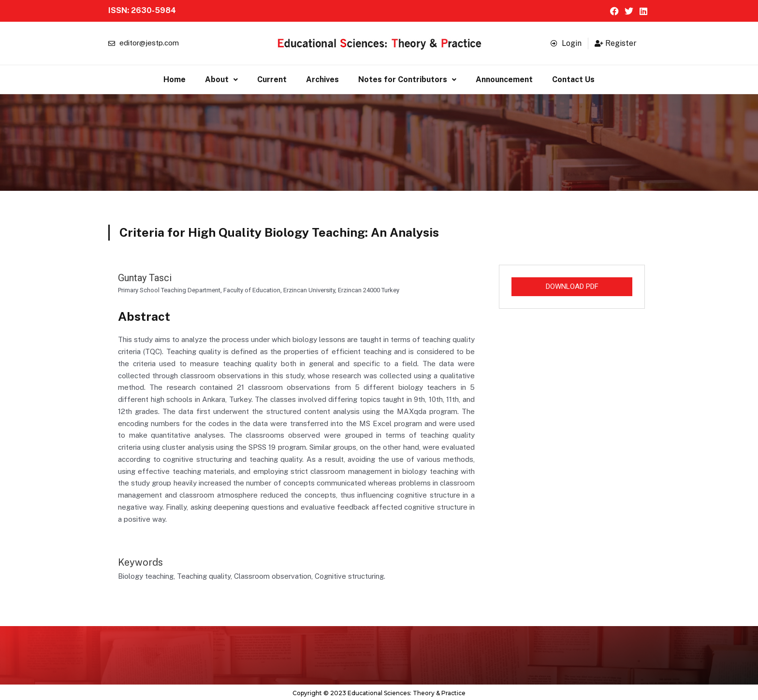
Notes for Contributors (407, 79)
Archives (322, 79)
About (221, 79)
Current (272, 79)
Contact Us (573, 79)
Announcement (504, 79)
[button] (221, 79)
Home (175, 79)
